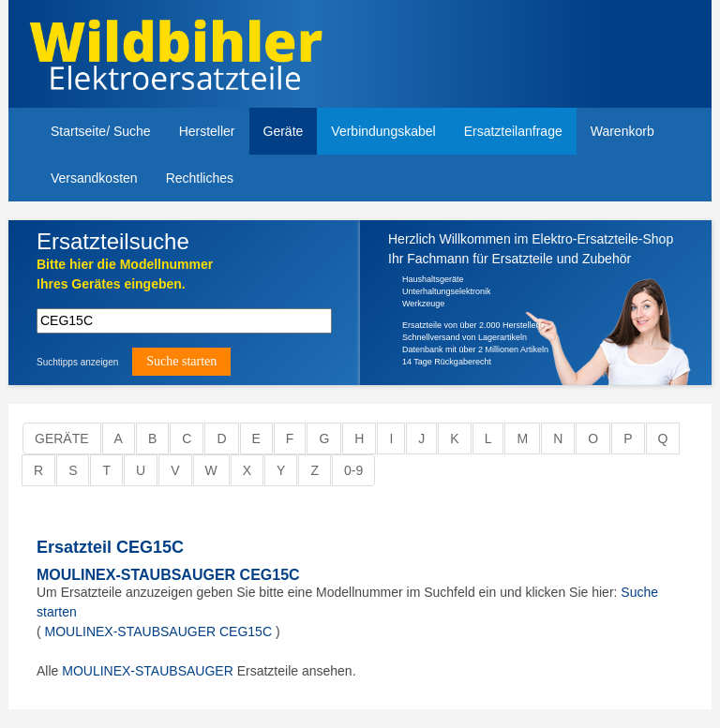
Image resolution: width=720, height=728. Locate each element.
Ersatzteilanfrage (513, 131)
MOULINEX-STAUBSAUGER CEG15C (168, 575)
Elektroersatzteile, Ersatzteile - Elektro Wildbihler (194, 56)
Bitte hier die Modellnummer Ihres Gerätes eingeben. (125, 274)
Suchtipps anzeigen (77, 362)
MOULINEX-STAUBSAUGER (148, 671)
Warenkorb (622, 131)
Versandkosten (94, 178)
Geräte (284, 131)
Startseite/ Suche (101, 131)
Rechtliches (200, 178)
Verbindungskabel (383, 131)
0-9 (353, 470)
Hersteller (207, 131)
